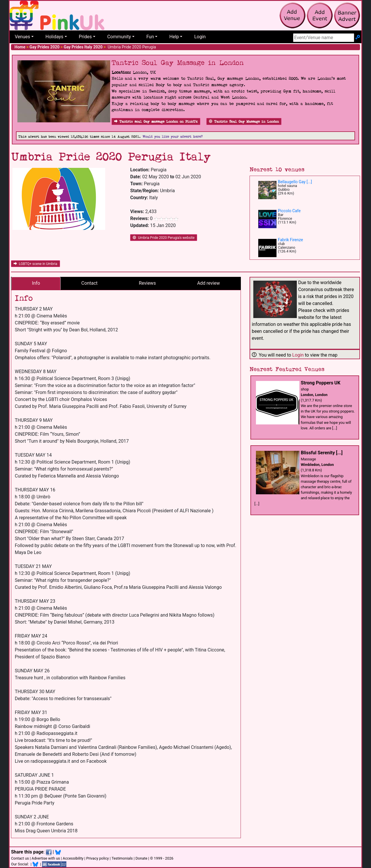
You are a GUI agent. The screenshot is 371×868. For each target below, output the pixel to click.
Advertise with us (46, 858)
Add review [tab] (208, 283)
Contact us (20, 858)
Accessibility (73, 858)
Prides (85, 37)
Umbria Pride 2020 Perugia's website (164, 238)
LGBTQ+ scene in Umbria (36, 264)
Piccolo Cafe (289, 211)
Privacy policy (97, 858)
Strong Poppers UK (321, 383)
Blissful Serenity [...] (322, 453)
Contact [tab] (90, 283)
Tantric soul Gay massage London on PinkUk (156, 122)
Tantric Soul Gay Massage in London (244, 122)
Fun (150, 37)
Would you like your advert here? (173, 137)
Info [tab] (36, 283)
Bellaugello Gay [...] (295, 182)
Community (119, 37)
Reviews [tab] (147, 283)
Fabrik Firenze (291, 240)
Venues (22, 37)
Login (200, 37)
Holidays (54, 37)
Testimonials (122, 858)
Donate (141, 858)
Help (174, 37)
